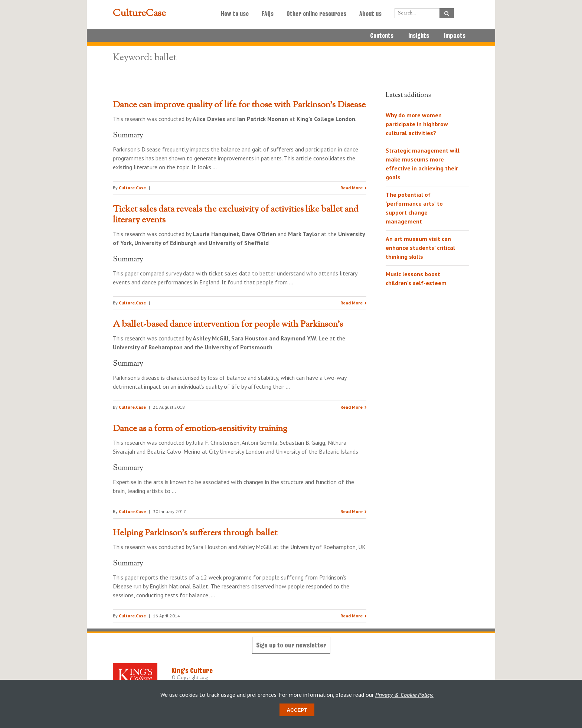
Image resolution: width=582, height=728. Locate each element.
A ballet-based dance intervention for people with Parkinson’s (228, 324)
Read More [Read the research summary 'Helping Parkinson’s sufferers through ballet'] (352, 616)
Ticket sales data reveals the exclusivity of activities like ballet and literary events (236, 215)
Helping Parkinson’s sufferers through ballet (195, 533)
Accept (297, 710)
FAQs (268, 14)
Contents (382, 36)
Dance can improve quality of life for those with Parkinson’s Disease (239, 105)
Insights (419, 36)
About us (370, 14)
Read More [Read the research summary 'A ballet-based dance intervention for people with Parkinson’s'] (352, 407)
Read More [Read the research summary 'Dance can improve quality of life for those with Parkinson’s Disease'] (352, 188)
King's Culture (192, 670)
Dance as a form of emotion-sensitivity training (200, 429)
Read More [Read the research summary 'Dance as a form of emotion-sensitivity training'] (352, 511)
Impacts (455, 36)
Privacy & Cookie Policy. (404, 695)
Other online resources (316, 14)
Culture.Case (132, 188)
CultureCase (139, 14)
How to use (235, 14)
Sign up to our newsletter (291, 645)
